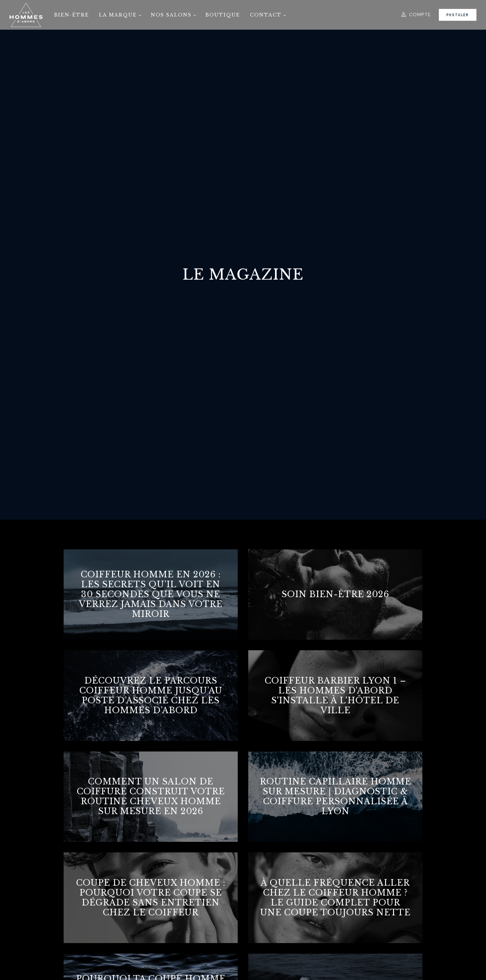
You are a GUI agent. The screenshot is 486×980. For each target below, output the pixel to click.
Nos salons (171, 15)
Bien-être (72, 15)
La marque (118, 15)
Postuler (457, 15)
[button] (416, 15)
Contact (266, 15)
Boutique (223, 15)
